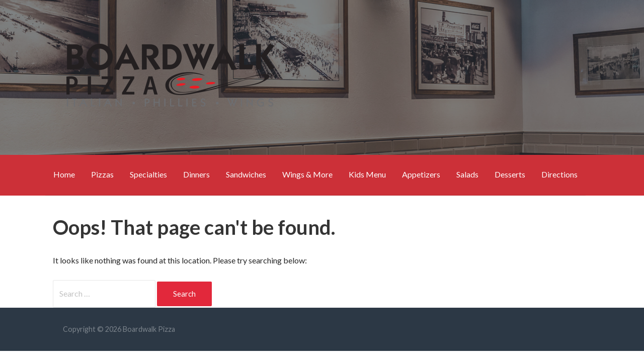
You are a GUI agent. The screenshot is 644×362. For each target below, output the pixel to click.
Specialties (148, 174)
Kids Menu (367, 174)
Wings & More (307, 174)
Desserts (510, 174)
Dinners (196, 174)
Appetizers (421, 174)
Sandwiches (246, 174)
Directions (559, 174)
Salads (467, 174)
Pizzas (102, 174)
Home (64, 174)
